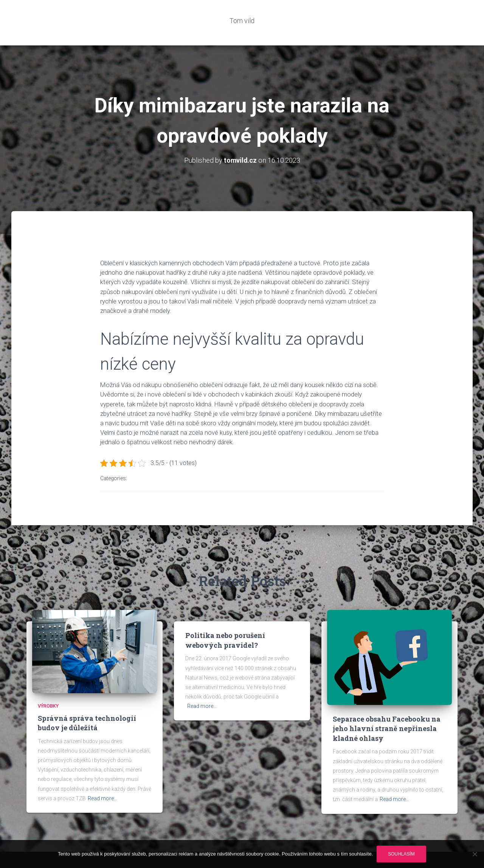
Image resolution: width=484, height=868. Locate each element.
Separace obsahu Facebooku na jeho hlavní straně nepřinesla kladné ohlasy (387, 706)
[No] (475, 854)
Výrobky (48, 683)
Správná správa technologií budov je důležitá (87, 700)
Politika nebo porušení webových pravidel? (225, 617)
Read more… (102, 776)
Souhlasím (401, 854)
